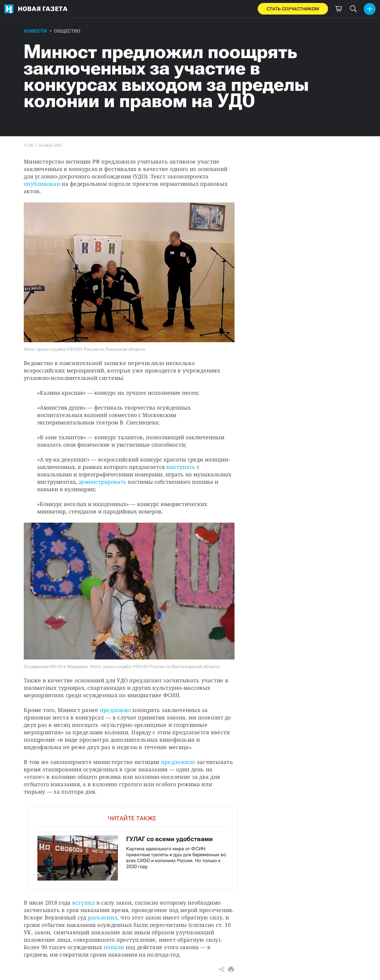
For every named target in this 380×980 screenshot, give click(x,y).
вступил (84, 903)
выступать (181, 467)
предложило (178, 762)
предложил (115, 710)
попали (114, 947)
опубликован (42, 184)
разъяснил (103, 917)
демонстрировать (103, 482)
